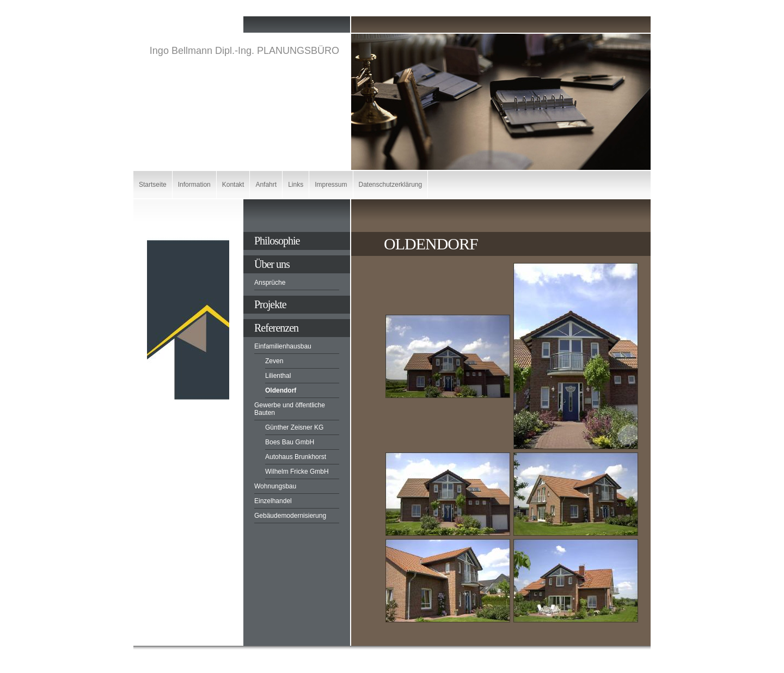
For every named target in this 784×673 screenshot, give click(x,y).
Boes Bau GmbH (290, 442)
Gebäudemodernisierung (290, 516)
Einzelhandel (273, 501)
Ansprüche (270, 283)
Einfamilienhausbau (283, 346)
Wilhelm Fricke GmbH (297, 472)
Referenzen (276, 328)
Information (194, 185)
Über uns (272, 264)
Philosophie (277, 241)
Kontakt (233, 185)
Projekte (270, 304)
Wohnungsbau (275, 486)
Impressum (331, 185)
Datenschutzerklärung (391, 185)
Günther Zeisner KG (294, 427)
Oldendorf (281, 390)
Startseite (153, 185)
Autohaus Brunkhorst (296, 457)
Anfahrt (266, 185)
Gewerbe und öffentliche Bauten (290, 409)
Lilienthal (278, 376)
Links (296, 185)
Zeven (274, 361)
